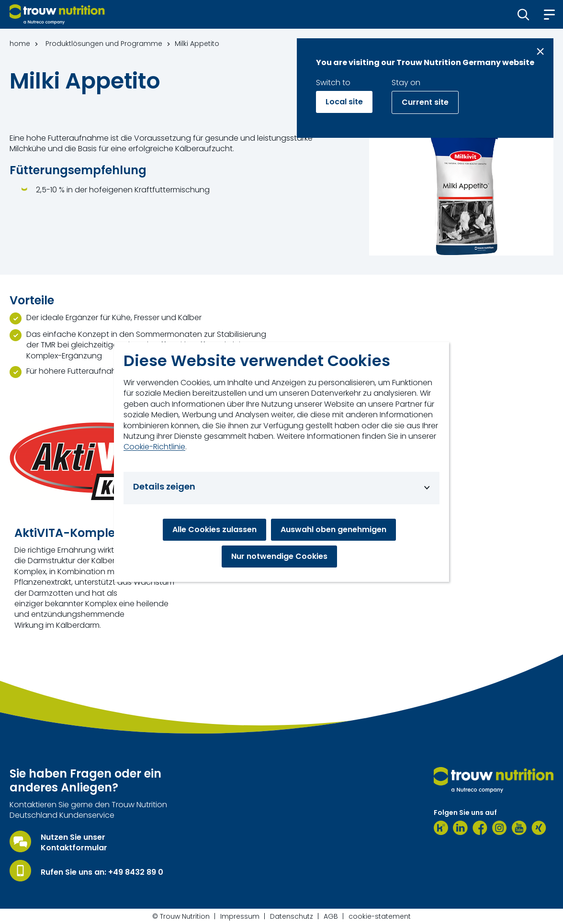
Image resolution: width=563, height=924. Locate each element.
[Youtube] (519, 828)
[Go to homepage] (57, 14)
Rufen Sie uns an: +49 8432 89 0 (102, 872)
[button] (524, 14)
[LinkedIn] (460, 828)
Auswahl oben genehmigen (333, 529)
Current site (425, 102)
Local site (344, 102)
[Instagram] (500, 828)
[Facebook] (480, 828)
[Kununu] (441, 828)
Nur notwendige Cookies (279, 556)
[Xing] (539, 828)
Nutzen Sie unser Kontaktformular (74, 843)
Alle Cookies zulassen (214, 529)
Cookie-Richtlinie (154, 447)
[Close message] (540, 51)
